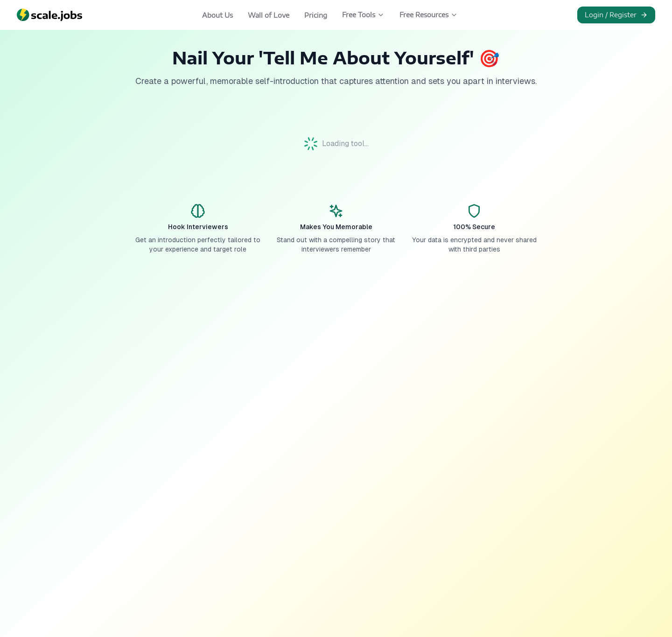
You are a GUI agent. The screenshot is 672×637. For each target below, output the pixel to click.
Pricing (316, 15)
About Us (217, 15)
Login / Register (616, 15)
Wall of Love (269, 15)
